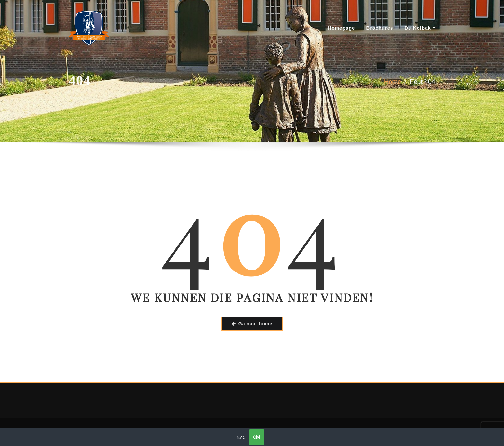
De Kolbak (420, 28)
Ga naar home (252, 324)
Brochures (380, 28)
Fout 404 (423, 83)
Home (393, 83)
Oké (257, 437)
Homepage (342, 28)
